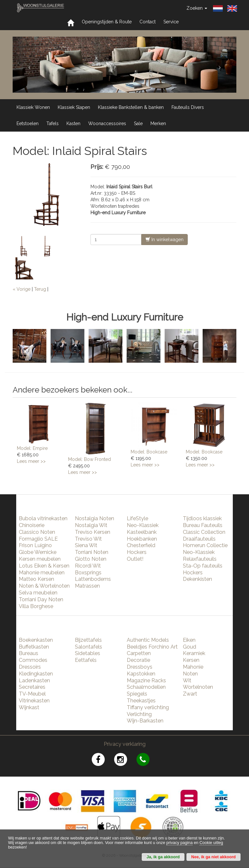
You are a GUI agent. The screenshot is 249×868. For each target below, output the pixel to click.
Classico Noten (37, 532)
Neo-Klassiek (143, 525)
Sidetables (88, 653)
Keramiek (194, 653)
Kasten (73, 123)
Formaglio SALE (38, 539)
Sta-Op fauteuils (203, 566)
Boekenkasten (36, 640)
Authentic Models (148, 640)
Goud (190, 647)
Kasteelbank (142, 532)
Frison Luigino (35, 545)
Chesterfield (141, 545)
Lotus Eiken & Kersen (44, 566)
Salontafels (89, 647)
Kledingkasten (36, 674)
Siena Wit (86, 545)
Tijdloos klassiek (202, 518)
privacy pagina (179, 843)
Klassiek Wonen (33, 107)
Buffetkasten (34, 647)
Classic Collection (204, 532)
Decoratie (138, 660)
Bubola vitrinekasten (43, 518)
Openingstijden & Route (107, 22)
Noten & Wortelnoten (44, 586)
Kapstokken (141, 674)
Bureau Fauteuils (203, 525)
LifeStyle (137, 518)
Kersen (191, 660)
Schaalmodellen (146, 687)
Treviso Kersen (93, 532)
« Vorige (22, 289)
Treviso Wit (88, 539)
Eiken (189, 640)
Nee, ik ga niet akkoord (213, 857)
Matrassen (87, 586)
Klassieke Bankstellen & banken (131, 107)
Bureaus (29, 653)
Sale (138, 123)
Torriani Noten (92, 552)
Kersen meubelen (40, 559)
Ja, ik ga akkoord (163, 857)
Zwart (190, 694)
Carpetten (139, 653)
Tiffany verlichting (148, 707)
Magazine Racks (146, 680)
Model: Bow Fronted (89, 459)
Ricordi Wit (88, 566)
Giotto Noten (91, 559)
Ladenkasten (34, 680)
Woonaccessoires (107, 123)
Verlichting (139, 714)
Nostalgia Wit (91, 525)
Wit (187, 680)
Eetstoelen (28, 123)
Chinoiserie (32, 525)
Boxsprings (88, 573)
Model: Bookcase (149, 452)
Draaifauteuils (199, 539)
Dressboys (140, 667)
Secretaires (32, 687)
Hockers (137, 552)
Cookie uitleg (211, 843)
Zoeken (197, 8)
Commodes (33, 660)
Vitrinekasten (34, 701)
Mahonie (193, 667)
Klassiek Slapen (74, 107)
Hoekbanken (142, 539)
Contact (148, 22)
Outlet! (135, 559)
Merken (158, 123)
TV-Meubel (32, 694)
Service (171, 22)
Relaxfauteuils (200, 559)
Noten (190, 674)
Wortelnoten (198, 687)
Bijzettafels (88, 640)
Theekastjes (141, 701)
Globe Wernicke (38, 552)
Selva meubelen (38, 593)
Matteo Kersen (36, 579)
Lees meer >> (31, 461)
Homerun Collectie (205, 545)
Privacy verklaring (125, 744)
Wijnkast (29, 707)
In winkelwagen (165, 239)
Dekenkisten (197, 579)
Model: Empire (32, 448)
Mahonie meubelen (42, 573)
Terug (40, 289)
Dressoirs (30, 667)
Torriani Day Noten (41, 599)
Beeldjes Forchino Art (152, 647)
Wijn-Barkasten (145, 721)
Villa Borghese (36, 606)
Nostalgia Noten (95, 518)
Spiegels (137, 694)
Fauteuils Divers (188, 107)
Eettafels (86, 660)
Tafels (53, 123)
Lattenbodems (93, 579)
